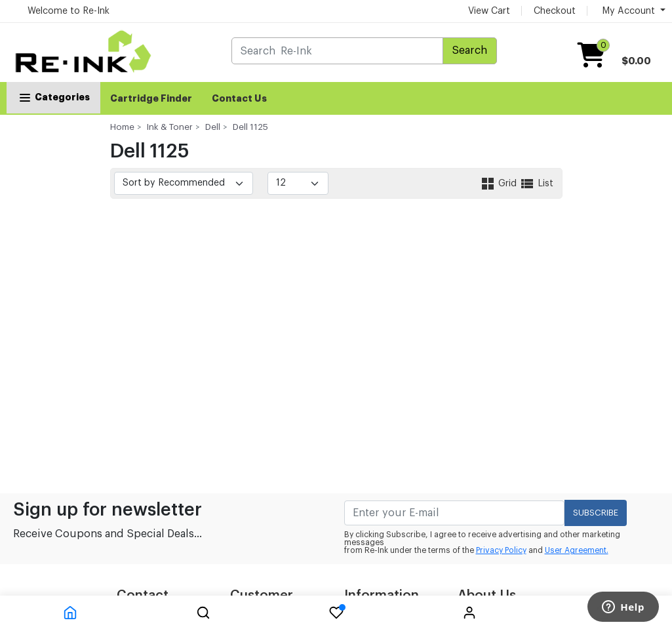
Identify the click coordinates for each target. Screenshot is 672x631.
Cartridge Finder (151, 98)
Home (122, 127)
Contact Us (239, 98)
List (536, 184)
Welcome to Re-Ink (69, 11)
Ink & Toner (170, 127)
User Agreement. (577, 550)
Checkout (555, 11)
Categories (53, 97)
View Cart (489, 11)
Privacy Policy (501, 550)
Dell (213, 127)
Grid (500, 184)
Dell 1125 (250, 127)
